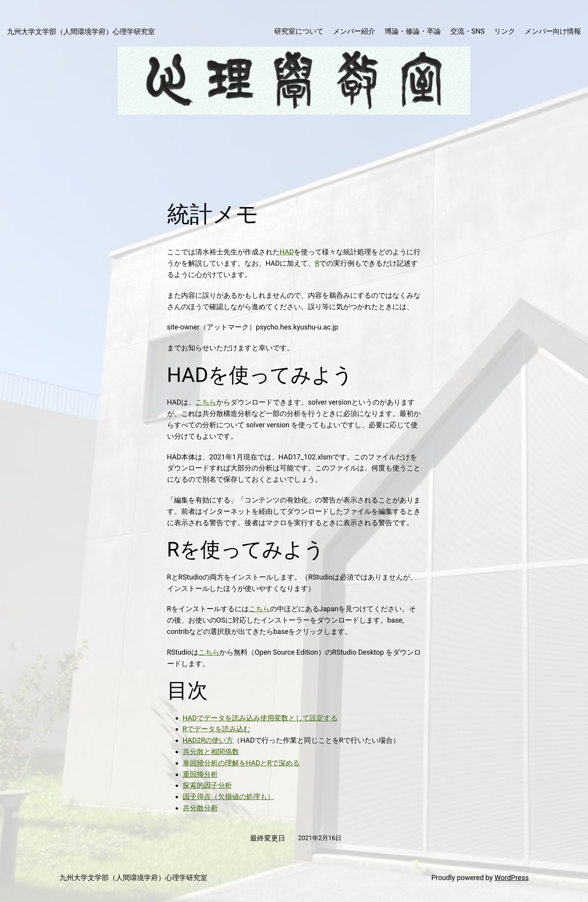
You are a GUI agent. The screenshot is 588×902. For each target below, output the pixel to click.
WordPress (512, 878)
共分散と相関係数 (211, 752)
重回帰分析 (200, 774)
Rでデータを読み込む (217, 729)
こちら (206, 402)
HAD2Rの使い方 (208, 740)
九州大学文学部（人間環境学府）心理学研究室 (81, 32)
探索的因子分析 (207, 785)
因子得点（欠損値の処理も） (228, 797)
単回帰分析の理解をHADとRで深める (241, 763)
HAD (287, 252)
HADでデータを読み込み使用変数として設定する (260, 718)
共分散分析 (200, 808)
